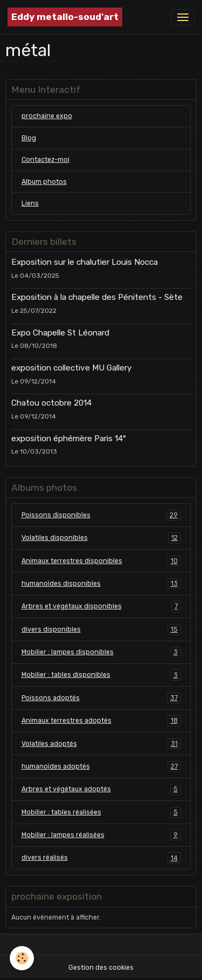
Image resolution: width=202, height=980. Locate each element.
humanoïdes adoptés (101, 766)
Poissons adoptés (101, 698)
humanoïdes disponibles (101, 584)
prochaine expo (47, 116)
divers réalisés (101, 858)
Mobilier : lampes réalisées (101, 835)
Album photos (44, 182)
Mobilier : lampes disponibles (101, 652)
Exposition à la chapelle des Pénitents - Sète (97, 297)
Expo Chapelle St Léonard (60, 333)
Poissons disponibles (101, 515)
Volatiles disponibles (101, 538)
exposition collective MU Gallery (71, 368)
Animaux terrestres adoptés (101, 721)
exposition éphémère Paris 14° (69, 438)
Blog (29, 138)
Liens (30, 203)
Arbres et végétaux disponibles (101, 606)
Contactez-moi (46, 160)
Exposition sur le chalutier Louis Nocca (85, 262)
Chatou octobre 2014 (51, 403)
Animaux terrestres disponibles (101, 561)
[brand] (65, 17)
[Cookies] (22, 958)
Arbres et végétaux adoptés (101, 789)
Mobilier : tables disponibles (101, 675)
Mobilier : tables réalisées (101, 812)
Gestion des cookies (101, 968)
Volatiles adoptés (101, 744)
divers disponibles (101, 629)
